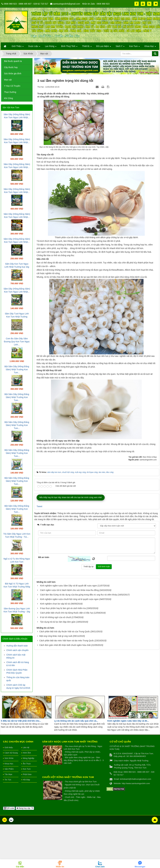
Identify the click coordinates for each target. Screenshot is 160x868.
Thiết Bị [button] (87, 47)
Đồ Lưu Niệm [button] (104, 47)
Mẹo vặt (8, 80)
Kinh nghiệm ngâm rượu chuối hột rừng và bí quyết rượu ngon (69, 599)
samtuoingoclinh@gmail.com (66, 4)
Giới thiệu (9, 747)
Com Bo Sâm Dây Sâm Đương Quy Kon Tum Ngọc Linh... (17, 342)
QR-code (9, 808)
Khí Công (8, 98)
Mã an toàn (44, 557)
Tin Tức (8, 780)
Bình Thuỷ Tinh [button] (69, 47)
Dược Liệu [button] (34, 47)
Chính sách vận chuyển (17, 650)
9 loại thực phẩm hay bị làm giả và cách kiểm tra (63, 608)
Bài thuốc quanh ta (13, 61)
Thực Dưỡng (10, 92)
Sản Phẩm (9, 769)
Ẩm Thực (27, 764)
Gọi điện (20, 867)
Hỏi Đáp (26, 780)
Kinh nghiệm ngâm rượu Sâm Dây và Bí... (128, 721)
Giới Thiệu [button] (18, 47)
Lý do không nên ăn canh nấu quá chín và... (76, 721)
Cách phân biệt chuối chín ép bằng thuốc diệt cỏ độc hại (67, 613)
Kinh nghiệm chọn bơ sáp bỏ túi (55, 604)
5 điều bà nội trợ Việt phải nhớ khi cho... (21, 721)
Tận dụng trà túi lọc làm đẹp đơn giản (58, 622)
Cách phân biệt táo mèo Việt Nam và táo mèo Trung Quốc (67, 641)
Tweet (39, 506)
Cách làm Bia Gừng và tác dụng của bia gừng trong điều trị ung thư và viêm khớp (79, 595)
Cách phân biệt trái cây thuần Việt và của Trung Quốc (65, 631)
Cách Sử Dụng (11, 753)
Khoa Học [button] (150, 47)
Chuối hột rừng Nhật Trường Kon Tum (68, 777)
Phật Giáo (27, 774)
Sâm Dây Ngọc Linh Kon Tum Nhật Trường (70, 742)
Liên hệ (26, 747)
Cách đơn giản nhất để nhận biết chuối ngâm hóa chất (65, 645)
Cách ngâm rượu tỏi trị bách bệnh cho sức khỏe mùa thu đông (69, 590)
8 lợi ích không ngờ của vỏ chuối (56, 617)
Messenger (140, 867)
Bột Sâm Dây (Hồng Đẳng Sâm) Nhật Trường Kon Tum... (17, 369)
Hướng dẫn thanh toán (17, 646)
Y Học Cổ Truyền (12, 86)
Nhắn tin (60, 867)
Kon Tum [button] (134, 47)
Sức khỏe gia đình (13, 74)
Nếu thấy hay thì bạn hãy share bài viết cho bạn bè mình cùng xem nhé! (71, 497)
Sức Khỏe (9, 758)
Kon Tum (27, 769)
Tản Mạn (8, 774)
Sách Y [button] (120, 47)
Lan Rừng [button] (51, 47)
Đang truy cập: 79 (25, 808)
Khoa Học (9, 764)
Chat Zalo (100, 867)
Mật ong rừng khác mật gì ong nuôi (56, 636)
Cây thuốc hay (11, 67)
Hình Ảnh (27, 753)
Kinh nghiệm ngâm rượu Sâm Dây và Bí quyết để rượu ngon (69, 586)
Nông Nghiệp (29, 758)
